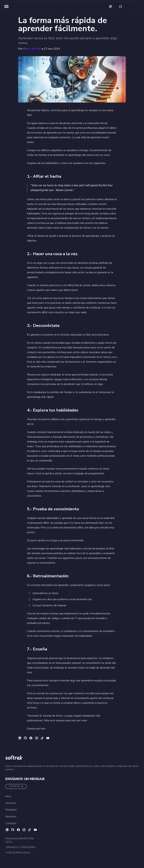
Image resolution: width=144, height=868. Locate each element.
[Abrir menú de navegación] (6, 6)
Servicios (11, 803)
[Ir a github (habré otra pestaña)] (26, 738)
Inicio (8, 796)
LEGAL (9, 842)
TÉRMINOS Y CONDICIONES (21, 847)
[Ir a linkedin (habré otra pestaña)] (20, 738)
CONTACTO (16, 786)
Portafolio (11, 810)
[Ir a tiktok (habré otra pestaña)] (43, 738)
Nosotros (11, 817)
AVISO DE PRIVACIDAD (18, 853)
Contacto (11, 823)
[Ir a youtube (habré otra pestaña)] (48, 738)
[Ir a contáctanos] (121, 6)
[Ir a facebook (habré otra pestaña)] (31, 738)
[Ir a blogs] (110, 6)
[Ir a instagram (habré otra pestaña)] (37, 738)
